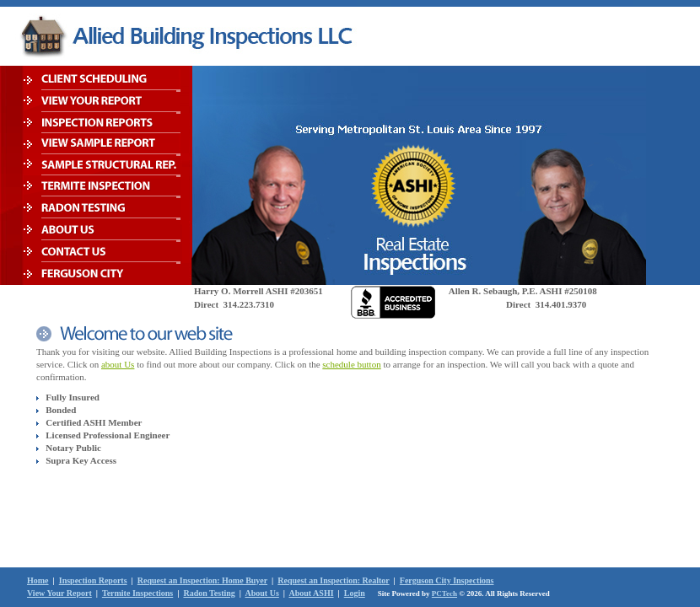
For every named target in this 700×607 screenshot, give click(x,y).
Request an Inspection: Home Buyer (202, 580)
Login (355, 593)
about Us (118, 364)
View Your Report (59, 593)
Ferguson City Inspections (447, 580)
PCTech (444, 594)
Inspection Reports (93, 580)
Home (38, 580)
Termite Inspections (137, 593)
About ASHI (311, 593)
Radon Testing (209, 593)
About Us (262, 593)
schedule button (351, 364)
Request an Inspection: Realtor (333, 580)
